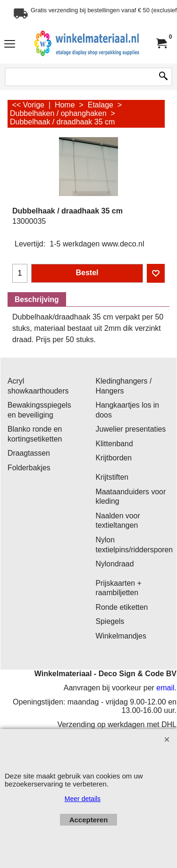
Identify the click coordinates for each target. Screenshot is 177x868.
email (165, 688)
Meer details (83, 799)
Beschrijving (37, 299)
